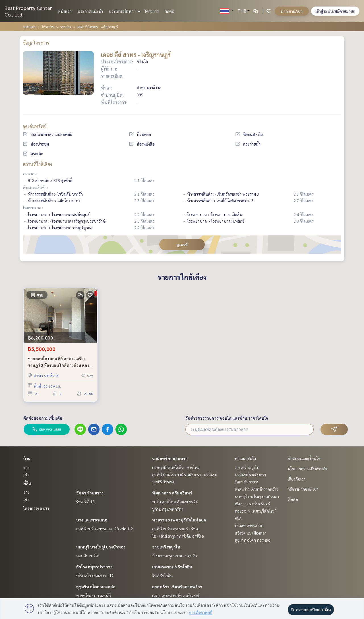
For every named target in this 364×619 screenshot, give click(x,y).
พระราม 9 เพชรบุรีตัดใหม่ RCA (179, 520)
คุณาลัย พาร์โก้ (88, 556)
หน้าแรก (65, 11)
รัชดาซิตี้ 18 (85, 502)
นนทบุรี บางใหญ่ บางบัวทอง (101, 547)
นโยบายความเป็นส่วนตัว (308, 469)
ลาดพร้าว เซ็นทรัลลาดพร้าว (177, 587)
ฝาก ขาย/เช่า (292, 11)
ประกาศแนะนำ (90, 11)
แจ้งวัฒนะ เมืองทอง (251, 533)
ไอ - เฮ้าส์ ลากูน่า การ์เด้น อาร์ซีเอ (178, 536)
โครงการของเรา (36, 508)
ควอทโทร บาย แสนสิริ (94, 595)
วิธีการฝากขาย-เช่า (303, 489)
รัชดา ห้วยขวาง (90, 493)
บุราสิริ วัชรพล (163, 482)
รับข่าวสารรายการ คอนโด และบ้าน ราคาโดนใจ (227, 418)
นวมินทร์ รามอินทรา (170, 458)
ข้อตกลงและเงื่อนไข (304, 458)
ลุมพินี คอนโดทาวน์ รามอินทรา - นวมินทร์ (185, 475)
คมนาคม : (31, 173)
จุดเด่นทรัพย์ (35, 126)
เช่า (26, 475)
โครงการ (152, 11)
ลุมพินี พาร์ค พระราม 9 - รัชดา (176, 529)
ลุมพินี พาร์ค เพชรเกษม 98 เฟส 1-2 (105, 529)
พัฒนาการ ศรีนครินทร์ (172, 493)
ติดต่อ (169, 11)
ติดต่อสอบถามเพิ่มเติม (43, 418)
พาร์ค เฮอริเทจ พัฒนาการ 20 (175, 502)
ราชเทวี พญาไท (166, 547)
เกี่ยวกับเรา (297, 479)
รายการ (66, 27)
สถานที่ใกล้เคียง (37, 164)
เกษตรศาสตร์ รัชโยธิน (172, 567)
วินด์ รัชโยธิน (162, 575)
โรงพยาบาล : (33, 208)
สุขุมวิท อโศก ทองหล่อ (96, 587)
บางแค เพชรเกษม (92, 520)
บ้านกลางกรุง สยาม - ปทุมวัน (175, 556)
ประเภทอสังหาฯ (124, 11)
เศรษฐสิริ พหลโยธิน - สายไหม (176, 467)
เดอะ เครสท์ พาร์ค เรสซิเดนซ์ (176, 595)
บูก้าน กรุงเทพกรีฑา (168, 509)
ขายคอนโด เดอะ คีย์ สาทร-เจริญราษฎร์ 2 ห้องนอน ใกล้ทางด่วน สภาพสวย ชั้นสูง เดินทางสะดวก (60, 362)
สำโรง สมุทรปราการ (94, 567)
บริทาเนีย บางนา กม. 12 (95, 575)
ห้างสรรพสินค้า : (35, 187)
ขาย (26, 467)
